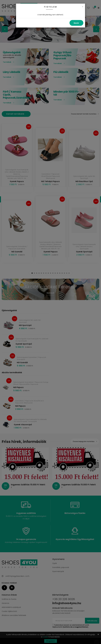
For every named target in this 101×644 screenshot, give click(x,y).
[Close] (83, 7)
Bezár (76, 23)
